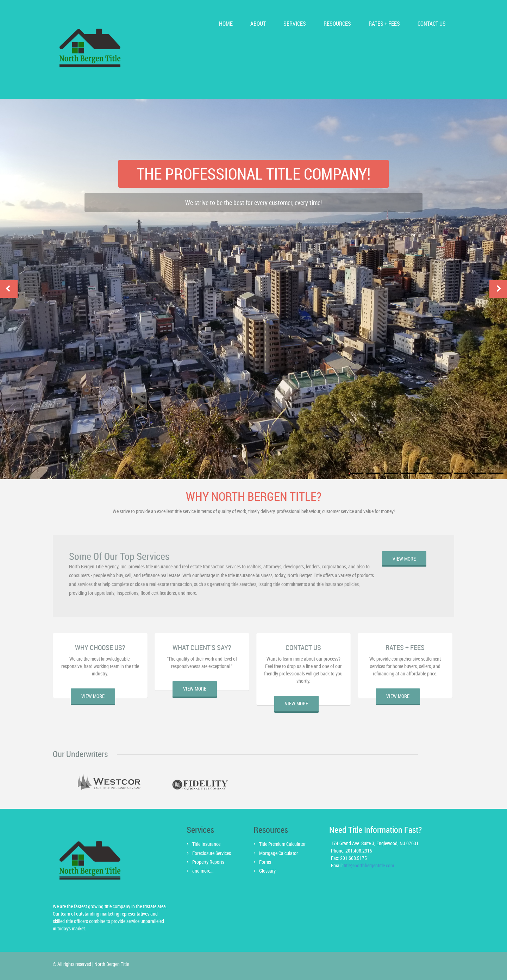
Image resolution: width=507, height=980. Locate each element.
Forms (265, 862)
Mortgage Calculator (278, 853)
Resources (337, 24)
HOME (226, 24)
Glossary (267, 871)
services (295, 24)
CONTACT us (432, 24)
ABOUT (258, 24)
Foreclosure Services (212, 853)
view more (404, 559)
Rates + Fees (384, 24)
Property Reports (208, 862)
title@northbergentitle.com (369, 865)
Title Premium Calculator (282, 844)
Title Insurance (206, 844)
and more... (203, 871)
